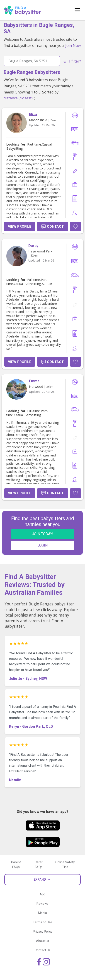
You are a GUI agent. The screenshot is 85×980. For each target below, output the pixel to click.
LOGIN (42, 545)
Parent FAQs (16, 865)
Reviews (42, 904)
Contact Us (42, 950)
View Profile (20, 227)
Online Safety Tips (65, 865)
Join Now (73, 45)
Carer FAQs (39, 865)
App (43, 894)
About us (42, 941)
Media (42, 913)
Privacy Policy (43, 932)
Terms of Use (42, 922)
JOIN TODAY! (43, 534)
